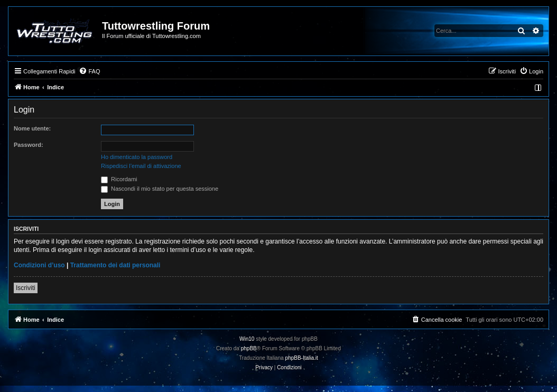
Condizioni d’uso (39, 265)
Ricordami (119, 179)
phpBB (249, 348)
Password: (29, 145)
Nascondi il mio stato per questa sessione (160, 189)
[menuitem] (89, 71)
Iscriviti (26, 288)
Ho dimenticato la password (137, 157)
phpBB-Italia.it (302, 358)
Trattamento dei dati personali (115, 265)
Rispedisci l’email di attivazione (141, 166)
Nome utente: (32, 128)
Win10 (247, 339)
